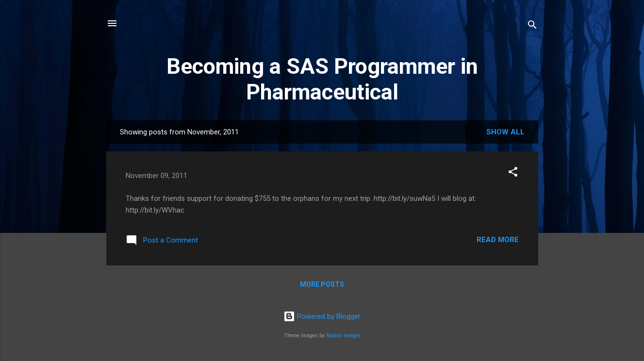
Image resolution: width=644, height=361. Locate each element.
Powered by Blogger (322, 316)
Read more (498, 240)
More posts (322, 284)
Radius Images (343, 336)
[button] (513, 173)
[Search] (532, 26)
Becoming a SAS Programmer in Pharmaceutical (322, 79)
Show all (505, 132)
